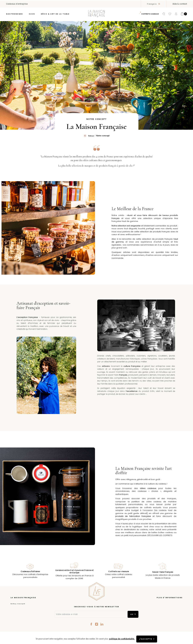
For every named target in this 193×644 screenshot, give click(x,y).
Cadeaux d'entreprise (21, 622)
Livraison (178, 604)
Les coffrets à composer (23, 613)
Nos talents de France (21, 618)
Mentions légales (174, 608)
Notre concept (18, 604)
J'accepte (146, 639)
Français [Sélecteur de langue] (152, 4)
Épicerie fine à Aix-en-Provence (26, 608)
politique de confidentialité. (121, 639)
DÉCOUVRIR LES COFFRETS (160, 535)
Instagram (97, 624)
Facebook (91, 624)
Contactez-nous (174, 618)
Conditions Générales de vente (167, 613)
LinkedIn (102, 624)
